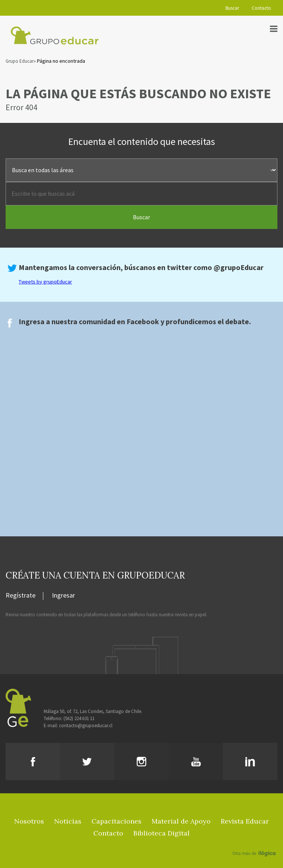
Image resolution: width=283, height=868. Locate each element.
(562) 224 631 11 (79, 718)
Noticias (68, 821)
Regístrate (21, 596)
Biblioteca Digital (161, 833)
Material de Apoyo (181, 821)
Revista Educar (245, 821)
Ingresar (63, 596)
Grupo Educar (20, 61)
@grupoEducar (239, 267)
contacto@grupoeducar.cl (86, 726)
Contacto (261, 8)
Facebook (143, 321)
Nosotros (29, 821)
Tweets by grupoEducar (45, 282)
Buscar (232, 8)
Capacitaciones (116, 821)
